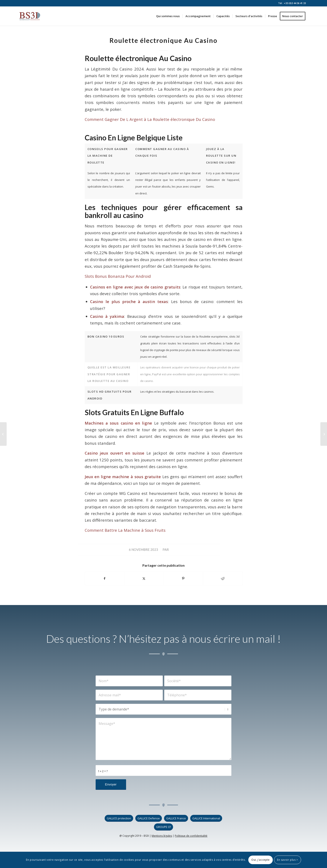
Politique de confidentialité (191, 836)
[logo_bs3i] (30, 16)
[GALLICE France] (176, 818)
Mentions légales (162, 836)
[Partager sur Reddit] (223, 578)
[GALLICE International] (206, 818)
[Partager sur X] (144, 578)
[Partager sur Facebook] (105, 578)
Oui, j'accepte (260, 860)
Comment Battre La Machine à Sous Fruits (125, 530)
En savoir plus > (288, 860)
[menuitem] (168, 16)
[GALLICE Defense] (149, 818)
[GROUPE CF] (163, 827)
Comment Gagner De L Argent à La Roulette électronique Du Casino (150, 119)
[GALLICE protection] (119, 818)
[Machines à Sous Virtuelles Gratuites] (3, 434)
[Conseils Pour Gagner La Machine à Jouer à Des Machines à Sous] (324, 434)
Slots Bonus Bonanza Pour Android (118, 276)
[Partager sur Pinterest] (183, 578)
